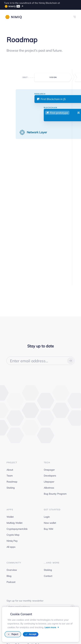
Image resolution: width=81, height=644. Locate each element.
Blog (9, 576)
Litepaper (49, 482)
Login (47, 517)
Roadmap (12, 482)
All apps (11, 547)
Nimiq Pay (12, 541)
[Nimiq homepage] (13, 17)
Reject (13, 634)
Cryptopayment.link (17, 529)
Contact (48, 576)
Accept (31, 634)
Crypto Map (13, 535)
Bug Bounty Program (55, 494)
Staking (11, 488)
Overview (12, 570)
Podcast (11, 582)
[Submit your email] (70, 361)
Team (10, 476)
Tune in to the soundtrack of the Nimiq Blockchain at (32, 5)
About (10, 470)
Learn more (51, 627)
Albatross (49, 488)
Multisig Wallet (14, 523)
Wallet (10, 517)
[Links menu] (74, 17)
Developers (50, 476)
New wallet (50, 523)
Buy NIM (48, 529)
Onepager (49, 470)
